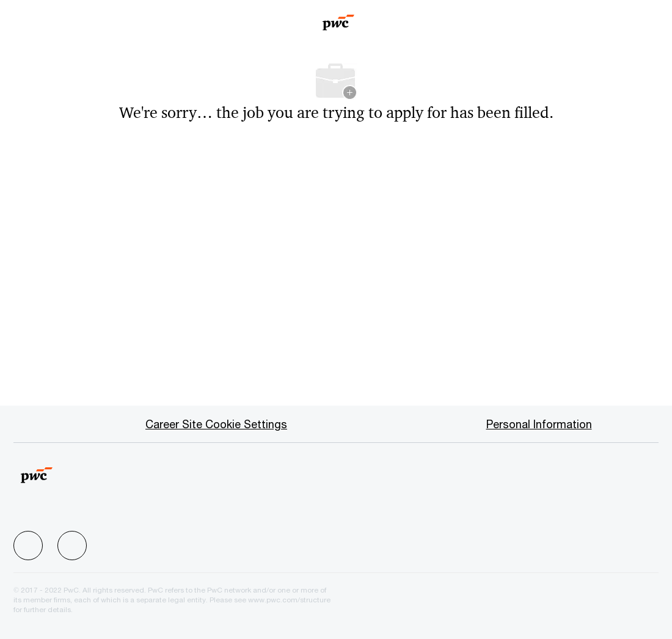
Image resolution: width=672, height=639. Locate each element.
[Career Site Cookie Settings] (216, 424)
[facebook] (28, 546)
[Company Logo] (339, 18)
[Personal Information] (539, 424)
